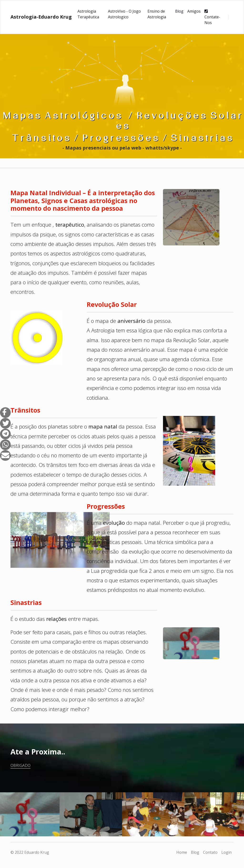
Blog (179, 11)
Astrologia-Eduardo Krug (41, 17)
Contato (210, 852)
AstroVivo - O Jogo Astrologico (124, 14)
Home (182, 852)
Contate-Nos (212, 17)
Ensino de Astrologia (157, 14)
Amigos (194, 11)
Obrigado (20, 765)
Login (226, 852)
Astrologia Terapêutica (88, 14)
